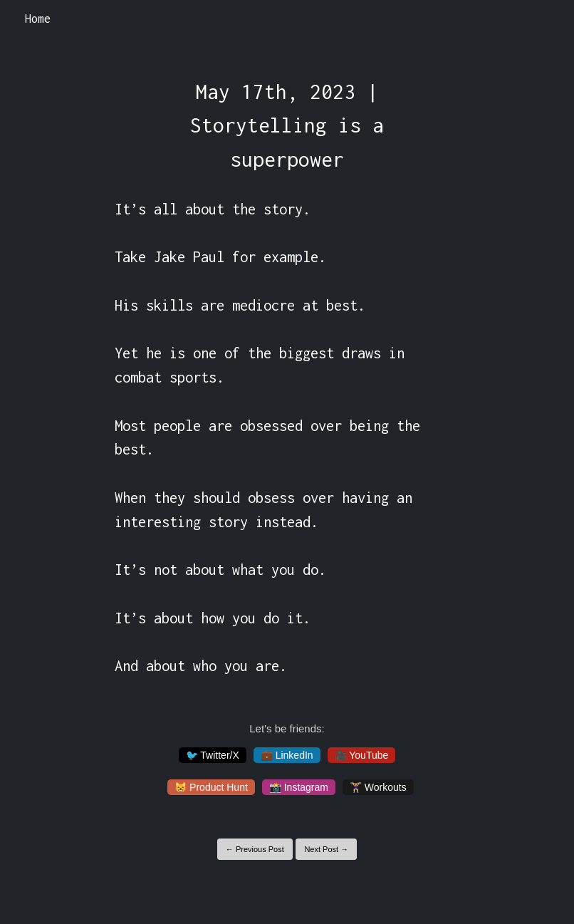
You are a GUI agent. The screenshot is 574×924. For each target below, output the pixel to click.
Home (38, 19)
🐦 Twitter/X (213, 755)
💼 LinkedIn (287, 755)
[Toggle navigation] (544, 19)
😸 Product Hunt (211, 787)
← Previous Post (255, 849)
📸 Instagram (299, 787)
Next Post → (326, 849)
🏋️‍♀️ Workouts (378, 787)
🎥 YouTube (362, 755)
